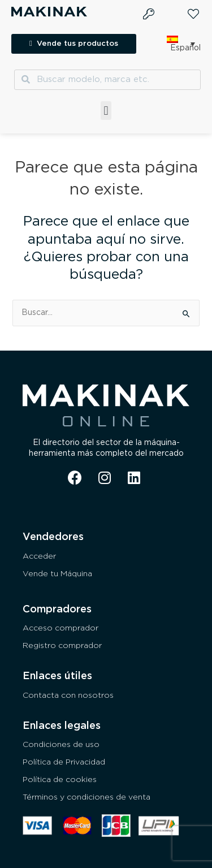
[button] (106, 111)
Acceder (39, 556)
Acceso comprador (60, 628)
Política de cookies (60, 780)
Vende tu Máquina (57, 574)
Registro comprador (62, 646)
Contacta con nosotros (68, 696)
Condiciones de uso (61, 745)
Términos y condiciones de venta (86, 797)
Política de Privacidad (64, 762)
